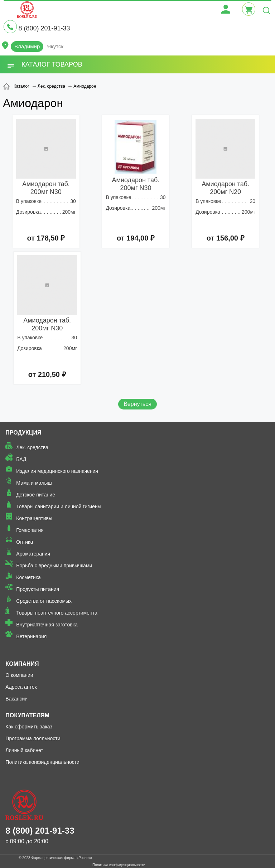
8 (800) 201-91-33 (44, 28)
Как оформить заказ (29, 727)
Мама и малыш (34, 483)
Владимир (27, 46)
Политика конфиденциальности (42, 762)
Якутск (55, 46)
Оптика (25, 542)
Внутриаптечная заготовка (47, 625)
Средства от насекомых (44, 601)
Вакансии (16, 699)
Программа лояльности (33, 738)
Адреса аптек (21, 687)
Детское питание (36, 495)
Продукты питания (38, 589)
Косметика (28, 577)
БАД (21, 459)
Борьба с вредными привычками (54, 566)
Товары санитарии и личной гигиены (59, 506)
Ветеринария (31, 636)
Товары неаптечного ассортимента (57, 613)
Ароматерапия (33, 554)
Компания (22, 664)
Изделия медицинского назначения (57, 471)
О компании (19, 675)
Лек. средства (32, 447)
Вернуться (137, 404)
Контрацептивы (34, 518)
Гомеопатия (30, 530)
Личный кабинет (24, 750)
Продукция (23, 433)
